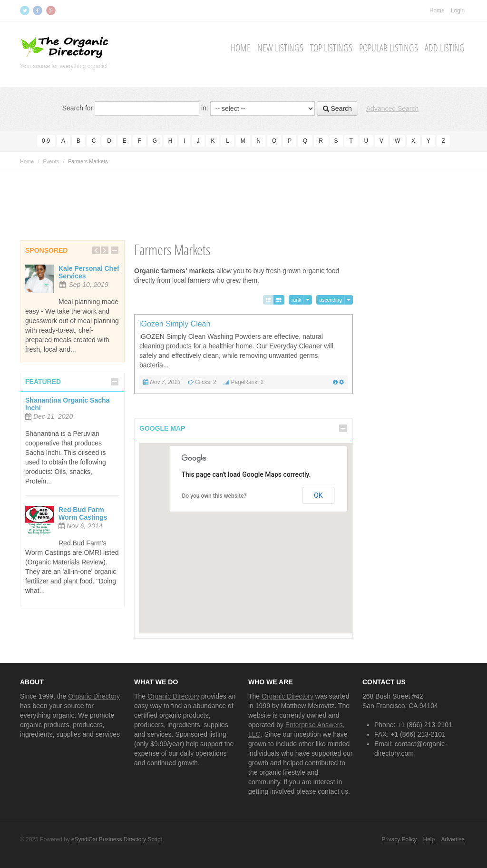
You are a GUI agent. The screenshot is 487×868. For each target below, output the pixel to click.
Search (337, 108)
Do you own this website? (214, 496)
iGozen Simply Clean (175, 324)
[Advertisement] (243, 193)
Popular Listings (389, 48)
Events (51, 161)
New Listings (280, 48)
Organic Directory (94, 696)
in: (205, 108)
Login (458, 10)
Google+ (52, 10)
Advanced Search (393, 108)
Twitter (26, 10)
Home (437, 10)
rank (296, 300)
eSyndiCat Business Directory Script (117, 839)
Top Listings (331, 48)
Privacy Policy (399, 839)
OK (318, 495)
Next (105, 250)
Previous (96, 250)
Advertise (453, 839)
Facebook (39, 10)
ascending (331, 300)
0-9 (46, 141)
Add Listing (445, 48)
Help (429, 839)
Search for (78, 108)
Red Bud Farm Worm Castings (83, 513)
